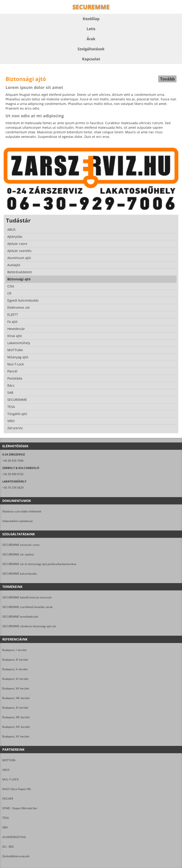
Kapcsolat (91, 59)
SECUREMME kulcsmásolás (20, 574)
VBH (5, 827)
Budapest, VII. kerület (16, 688)
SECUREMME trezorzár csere (21, 545)
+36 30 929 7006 (13, 461)
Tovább (167, 79)
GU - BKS (8, 847)
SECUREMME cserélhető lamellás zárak (27, 607)
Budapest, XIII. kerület (16, 717)
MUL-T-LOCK (10, 779)
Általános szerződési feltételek (22, 511)
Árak (91, 39)
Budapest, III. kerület (15, 660)
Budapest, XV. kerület (16, 736)
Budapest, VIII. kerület (16, 698)
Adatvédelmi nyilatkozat (17, 521)
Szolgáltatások (91, 49)
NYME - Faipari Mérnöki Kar (20, 808)
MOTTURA (9, 760)
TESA (6, 818)
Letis (91, 29)
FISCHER (8, 799)
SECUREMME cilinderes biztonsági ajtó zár (29, 626)
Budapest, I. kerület (15, 650)
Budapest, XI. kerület (15, 708)
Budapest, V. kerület (15, 669)
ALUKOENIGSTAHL (14, 837)
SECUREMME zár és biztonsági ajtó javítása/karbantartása (39, 564)
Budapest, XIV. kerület (16, 727)
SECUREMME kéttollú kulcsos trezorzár (27, 597)
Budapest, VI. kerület (15, 679)
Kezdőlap (91, 19)
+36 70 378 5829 (13, 488)
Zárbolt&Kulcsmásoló (16, 856)
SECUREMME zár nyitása (18, 554)
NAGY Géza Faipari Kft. (17, 789)
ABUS (6, 770)
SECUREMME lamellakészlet (20, 617)
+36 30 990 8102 (13, 474)
